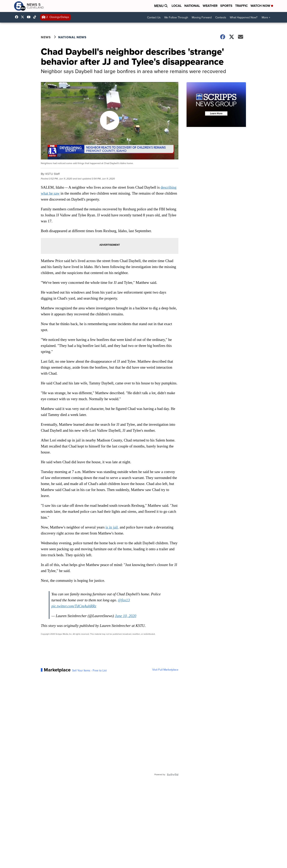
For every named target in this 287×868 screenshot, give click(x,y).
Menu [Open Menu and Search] (161, 6)
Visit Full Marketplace (165, 670)
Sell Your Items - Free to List (89, 671)
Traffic (241, 6)
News (46, 37)
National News (72, 37)
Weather (210, 6)
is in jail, (112, 527)
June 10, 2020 (125, 616)
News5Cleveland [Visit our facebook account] (18, 17)
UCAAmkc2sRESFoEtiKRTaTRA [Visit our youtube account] (30, 17)
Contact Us (154, 17)
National (192, 6)
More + (266, 17)
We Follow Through (176, 17)
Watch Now (262, 6)
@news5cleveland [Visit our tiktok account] (36, 17)
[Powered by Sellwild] (173, 775)
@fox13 (124, 600)
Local (177, 6)
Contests (221, 17)
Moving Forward (202, 17)
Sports (226, 6)
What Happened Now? (244, 17)
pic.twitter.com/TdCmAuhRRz (74, 606)
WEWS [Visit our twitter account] (24, 17)
